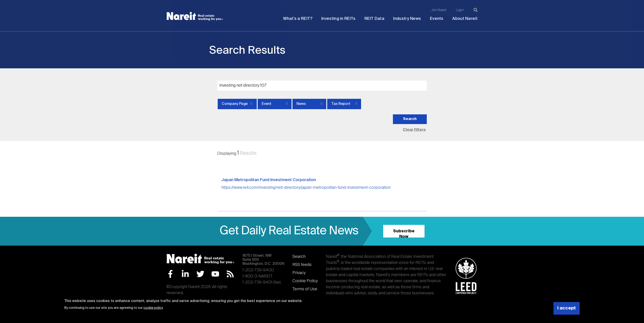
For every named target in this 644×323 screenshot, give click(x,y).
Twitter (200, 274)
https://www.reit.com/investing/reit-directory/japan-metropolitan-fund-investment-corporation (306, 188)
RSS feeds (302, 265)
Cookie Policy (305, 281)
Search (299, 257)
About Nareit (465, 19)
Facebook (170, 274)
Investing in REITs (338, 19)
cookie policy (153, 308)
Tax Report (341, 104)
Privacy (299, 273)
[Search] (476, 10)
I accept (567, 308)
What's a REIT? (298, 19)
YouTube (215, 274)
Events (437, 19)
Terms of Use (305, 289)
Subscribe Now (404, 233)
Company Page (235, 104)
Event (267, 104)
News (301, 104)
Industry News (407, 19)
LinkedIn (185, 274)
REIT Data (374, 19)
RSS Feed (230, 274)
